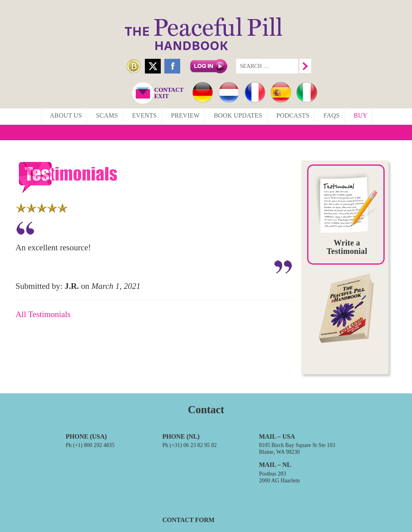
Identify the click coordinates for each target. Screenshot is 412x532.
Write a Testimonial (347, 247)
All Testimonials (43, 314)
